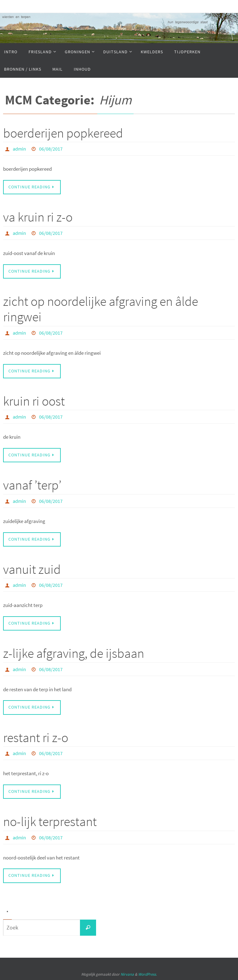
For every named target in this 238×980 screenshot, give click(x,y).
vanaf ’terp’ (32, 485)
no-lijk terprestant (50, 821)
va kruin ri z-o (38, 217)
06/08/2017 (51, 149)
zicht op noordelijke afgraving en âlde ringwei (101, 309)
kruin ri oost (34, 401)
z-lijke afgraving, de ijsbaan (74, 653)
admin (19, 149)
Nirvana (127, 974)
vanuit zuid (32, 569)
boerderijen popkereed (63, 133)
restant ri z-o (36, 737)
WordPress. (148, 974)
